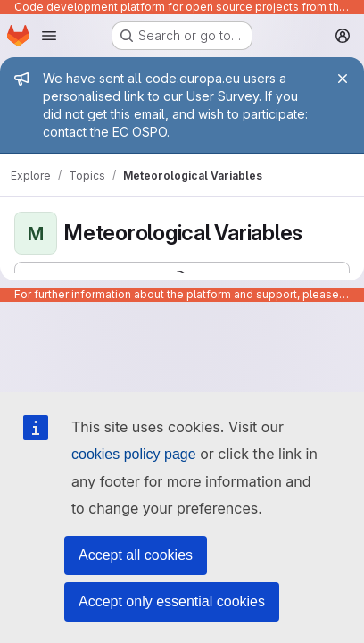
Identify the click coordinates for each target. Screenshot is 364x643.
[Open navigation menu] (49, 36)
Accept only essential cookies (172, 601)
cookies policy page (134, 454)
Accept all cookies (136, 555)
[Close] (343, 79)
